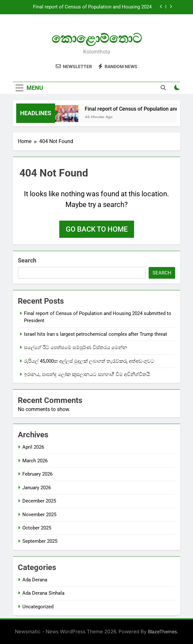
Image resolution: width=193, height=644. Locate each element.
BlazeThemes (163, 632)
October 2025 (37, 528)
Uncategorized (38, 607)
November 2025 (39, 515)
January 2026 (37, 488)
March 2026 (35, 461)
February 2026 (37, 474)
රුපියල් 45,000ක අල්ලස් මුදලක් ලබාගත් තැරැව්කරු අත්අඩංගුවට (89, 361)
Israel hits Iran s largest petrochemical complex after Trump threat (96, 334)
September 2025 (40, 541)
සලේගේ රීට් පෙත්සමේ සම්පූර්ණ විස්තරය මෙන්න (76, 347)
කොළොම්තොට (97, 38)
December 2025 (39, 501)
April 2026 (33, 447)
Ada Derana (35, 580)
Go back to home (97, 229)
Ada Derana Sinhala (43, 593)
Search (27, 260)
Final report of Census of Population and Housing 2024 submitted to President (92, 7)
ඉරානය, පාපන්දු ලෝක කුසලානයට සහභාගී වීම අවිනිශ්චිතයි (87, 374)
